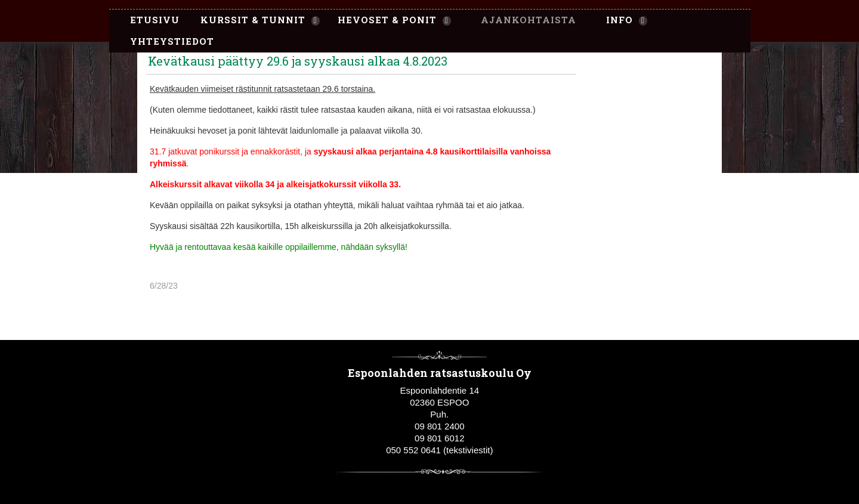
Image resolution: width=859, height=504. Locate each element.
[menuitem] (149, 20)
